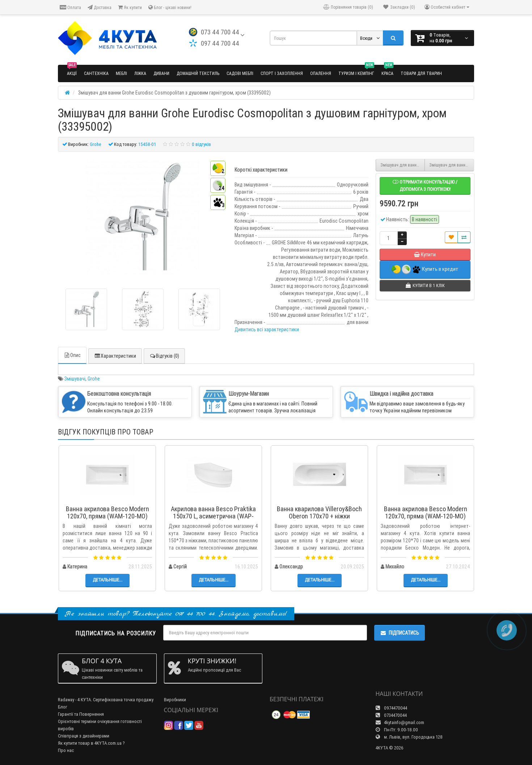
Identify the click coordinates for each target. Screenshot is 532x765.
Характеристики (115, 356)
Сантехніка (96, 73)
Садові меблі (240, 73)
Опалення (321, 73)
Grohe (94, 379)
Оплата (70, 7)
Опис (72, 355)
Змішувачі (75, 379)
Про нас (66, 750)
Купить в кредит (425, 270)
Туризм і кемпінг (356, 70)
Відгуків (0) (164, 356)
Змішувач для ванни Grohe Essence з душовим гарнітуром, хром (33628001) (452, 165)
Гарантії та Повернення (81, 714)
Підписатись (400, 633)
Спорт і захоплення (282, 73)
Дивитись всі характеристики (267, 329)
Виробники (175, 700)
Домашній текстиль (198, 73)
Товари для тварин (421, 73)
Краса (387, 70)
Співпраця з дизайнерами (84, 736)
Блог (63, 707)
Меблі (121, 73)
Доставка (100, 7)
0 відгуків (201, 144)
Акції (72, 70)
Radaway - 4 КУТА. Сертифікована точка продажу (106, 700)
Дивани (161, 73)
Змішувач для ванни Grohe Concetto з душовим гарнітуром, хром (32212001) (403, 165)
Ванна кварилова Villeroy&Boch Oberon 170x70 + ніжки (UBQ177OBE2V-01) (319, 516)
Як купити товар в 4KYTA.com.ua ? (91, 743)
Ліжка (140, 73)
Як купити (130, 7)
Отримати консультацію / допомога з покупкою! (425, 186)
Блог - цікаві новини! (170, 7)
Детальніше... (107, 580)
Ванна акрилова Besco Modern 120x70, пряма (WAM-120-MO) (107, 512)
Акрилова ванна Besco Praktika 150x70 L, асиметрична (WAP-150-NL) (213, 516)
